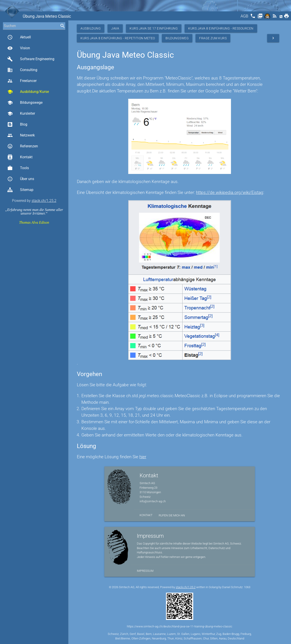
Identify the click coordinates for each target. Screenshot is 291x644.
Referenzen (23, 146)
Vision (19, 48)
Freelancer (22, 81)
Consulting (22, 70)
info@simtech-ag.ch (153, 501)
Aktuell (19, 37)
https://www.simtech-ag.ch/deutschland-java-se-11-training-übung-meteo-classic (180, 626)
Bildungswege (25, 103)
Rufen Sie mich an (172, 515)
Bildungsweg (177, 38)
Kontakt (20, 157)
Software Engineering (31, 59)
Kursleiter (21, 114)
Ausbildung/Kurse (28, 92)
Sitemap (20, 190)
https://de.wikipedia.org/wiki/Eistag (230, 192)
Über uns (21, 179)
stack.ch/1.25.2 (44, 201)
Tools (18, 168)
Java (115, 28)
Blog (17, 124)
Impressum (145, 571)
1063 (247, 587)
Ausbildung (91, 28)
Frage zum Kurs (213, 38)
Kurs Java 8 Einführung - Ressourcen (221, 28)
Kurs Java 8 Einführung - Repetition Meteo (118, 38)
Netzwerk (21, 135)
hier (143, 457)
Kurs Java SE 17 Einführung (154, 28)
